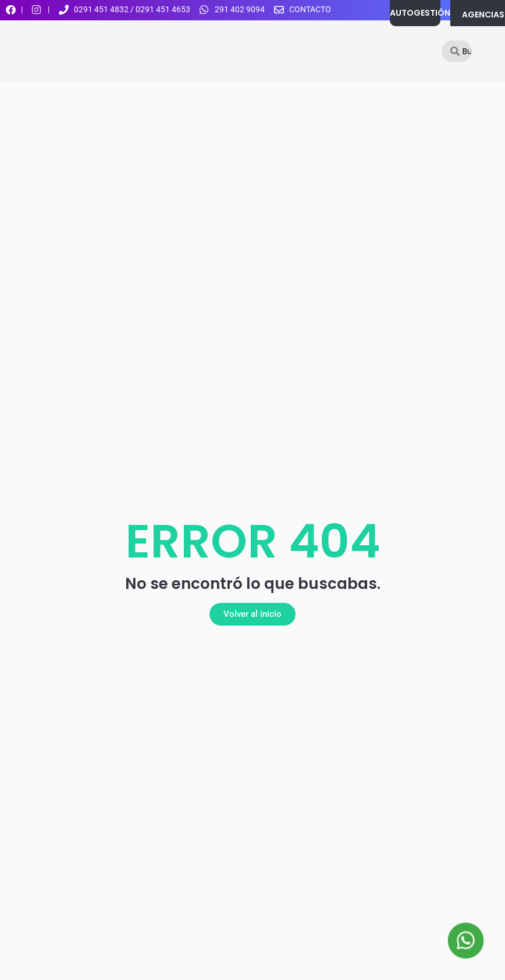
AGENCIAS (483, 15)
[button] (252, 614)
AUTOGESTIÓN (420, 13)
